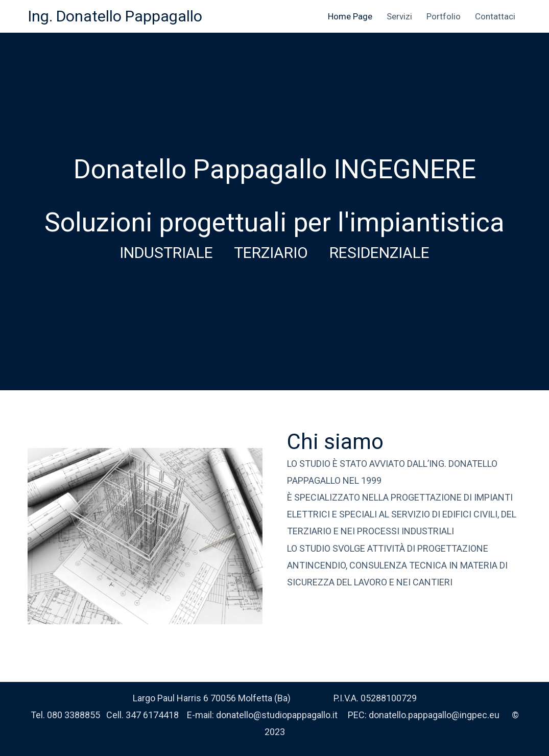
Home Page (350, 16)
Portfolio (444, 16)
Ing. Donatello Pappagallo (115, 16)
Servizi (399, 16)
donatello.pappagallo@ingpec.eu (434, 715)
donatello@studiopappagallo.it (277, 715)
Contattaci (495, 16)
